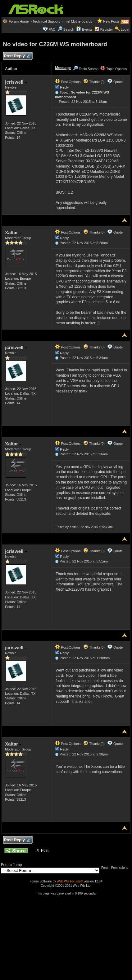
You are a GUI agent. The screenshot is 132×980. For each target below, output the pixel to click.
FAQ (52, 29)
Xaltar (13, 232)
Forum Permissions (116, 868)
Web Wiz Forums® (70, 881)
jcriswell (16, 82)
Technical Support (46, 21)
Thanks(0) (94, 82)
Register (107, 29)
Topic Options (114, 69)
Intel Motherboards (78, 21)
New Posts (111, 21)
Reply (64, 87)
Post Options (68, 82)
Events (84, 29)
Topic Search (86, 69)
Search (69, 29)
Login (125, 29)
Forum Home (19, 21)
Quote (118, 82)
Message (63, 68)
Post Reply (17, 56)
